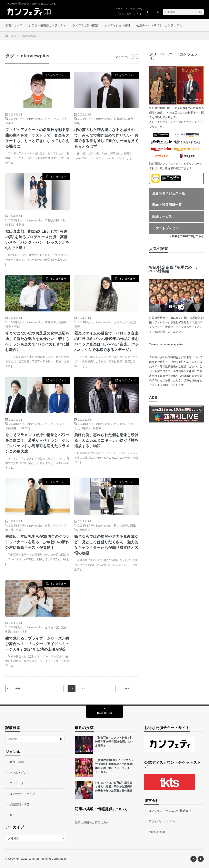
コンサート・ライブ (22, 794)
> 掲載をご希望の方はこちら (187, 236)
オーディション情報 (117, 25)
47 (83, 689)
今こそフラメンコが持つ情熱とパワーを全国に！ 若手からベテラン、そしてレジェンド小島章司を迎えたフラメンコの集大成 (37, 443)
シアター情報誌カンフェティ (47, 25)
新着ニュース (14, 25)
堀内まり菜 (52, 627)
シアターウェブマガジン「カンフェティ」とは (129, 11)
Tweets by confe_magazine (166, 344)
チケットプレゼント (167, 228)
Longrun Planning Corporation (47, 859)
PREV (17, 689)
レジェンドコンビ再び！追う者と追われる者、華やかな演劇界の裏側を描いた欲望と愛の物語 (114, 787)
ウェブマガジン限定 (85, 25)
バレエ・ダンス (55, 424)
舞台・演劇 (12, 326)
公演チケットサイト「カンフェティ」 (161, 25)
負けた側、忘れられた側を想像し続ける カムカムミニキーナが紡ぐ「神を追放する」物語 (106, 440)
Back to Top (105, 713)
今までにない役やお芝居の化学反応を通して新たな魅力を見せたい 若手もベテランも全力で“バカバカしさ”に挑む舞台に (37, 342)
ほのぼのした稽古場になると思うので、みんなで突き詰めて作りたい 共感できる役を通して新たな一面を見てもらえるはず (106, 138)
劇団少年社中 (53, 525)
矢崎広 (20, 530)
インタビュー (58, 75)
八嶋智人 (85, 428)
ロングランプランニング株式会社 (170, 811)
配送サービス (162, 216)
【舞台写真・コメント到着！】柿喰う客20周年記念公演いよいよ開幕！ (114, 742)
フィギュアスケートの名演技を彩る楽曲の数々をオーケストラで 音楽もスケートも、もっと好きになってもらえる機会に (37, 138)
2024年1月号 (17, 424)
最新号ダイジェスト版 (169, 193)
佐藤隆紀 (119, 119)
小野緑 (20, 225)
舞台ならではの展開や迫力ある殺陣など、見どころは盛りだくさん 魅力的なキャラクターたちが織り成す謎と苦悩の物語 (106, 545)
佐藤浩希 (11, 428)
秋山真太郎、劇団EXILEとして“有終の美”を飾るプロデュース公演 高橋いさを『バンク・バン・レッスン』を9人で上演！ (37, 240)
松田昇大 (85, 530)
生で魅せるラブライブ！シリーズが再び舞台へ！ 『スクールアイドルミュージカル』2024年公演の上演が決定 (37, 644)
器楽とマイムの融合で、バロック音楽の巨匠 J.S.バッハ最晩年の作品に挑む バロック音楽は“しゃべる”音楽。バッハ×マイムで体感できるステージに (107, 342)
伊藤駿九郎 (52, 220)
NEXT (127, 689)
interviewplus (35, 119)
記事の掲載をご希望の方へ (92, 822)
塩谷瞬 (62, 322)
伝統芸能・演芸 (19, 804)
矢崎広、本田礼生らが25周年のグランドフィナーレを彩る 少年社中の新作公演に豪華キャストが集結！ (38, 542)
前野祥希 (50, 322)
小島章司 (24, 428)
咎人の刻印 (121, 525)
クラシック (52, 119)
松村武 (97, 428)
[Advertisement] (107, 214)
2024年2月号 (17, 119)
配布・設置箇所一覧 (167, 205)
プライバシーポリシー (163, 821)
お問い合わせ (157, 832)
